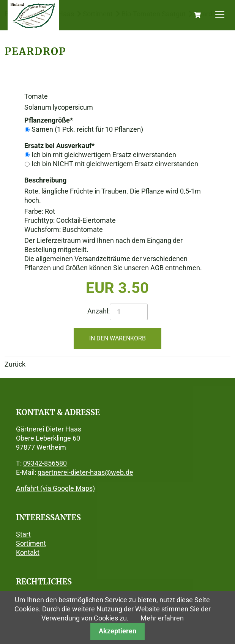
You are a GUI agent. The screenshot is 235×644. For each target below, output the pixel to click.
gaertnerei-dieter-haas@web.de (85, 472)
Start (23, 534)
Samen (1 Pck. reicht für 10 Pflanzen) (87, 129)
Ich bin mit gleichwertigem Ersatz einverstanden (104, 155)
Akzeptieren (117, 631)
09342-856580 (45, 463)
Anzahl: (99, 311)
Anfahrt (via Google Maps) (55, 488)
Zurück (15, 364)
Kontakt (28, 552)
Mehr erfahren (162, 618)
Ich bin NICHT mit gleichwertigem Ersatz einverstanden (115, 164)
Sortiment (31, 543)
